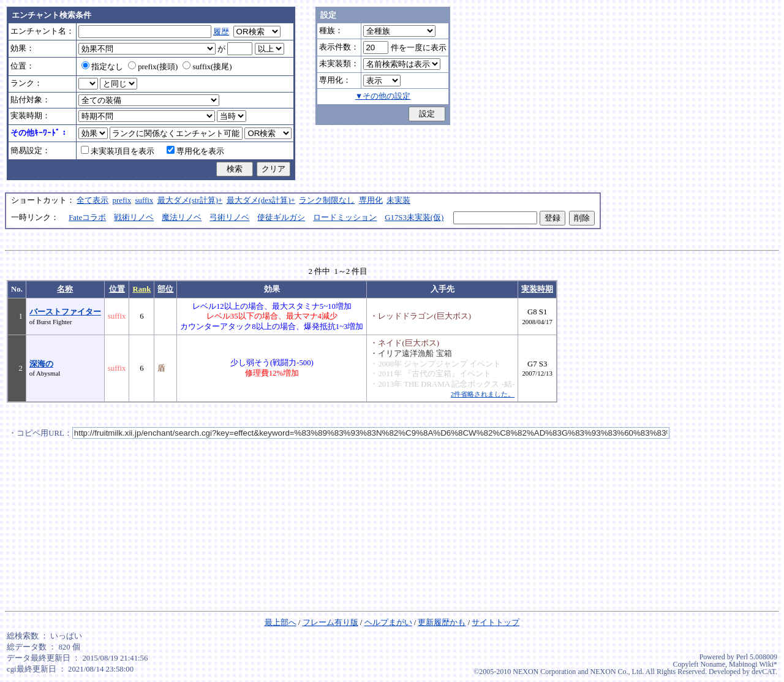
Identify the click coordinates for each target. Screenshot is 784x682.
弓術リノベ (229, 218)
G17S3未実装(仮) (414, 218)
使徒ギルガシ (281, 218)
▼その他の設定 (383, 96)
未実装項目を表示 (118, 151)
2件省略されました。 (483, 394)
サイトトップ (496, 623)
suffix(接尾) (207, 67)
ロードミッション (345, 218)
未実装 (398, 200)
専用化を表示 (195, 151)
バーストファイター (65, 312)
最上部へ (281, 623)
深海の (41, 364)
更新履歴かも (442, 623)
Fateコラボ (87, 218)
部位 (165, 289)
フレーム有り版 (330, 623)
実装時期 (537, 289)
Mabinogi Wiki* (753, 664)
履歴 (221, 32)
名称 (65, 289)
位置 (117, 289)
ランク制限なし (327, 200)
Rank (141, 289)
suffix (145, 200)
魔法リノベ (182, 218)
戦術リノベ (134, 218)
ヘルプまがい (388, 623)
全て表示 (92, 200)
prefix (122, 200)
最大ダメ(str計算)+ (190, 200)
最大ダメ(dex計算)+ (261, 200)
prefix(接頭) (153, 67)
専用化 (371, 200)
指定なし (102, 67)
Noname (713, 664)
